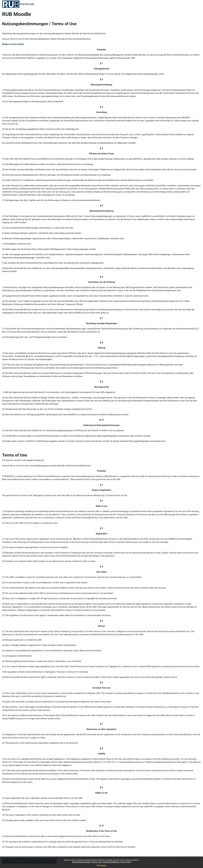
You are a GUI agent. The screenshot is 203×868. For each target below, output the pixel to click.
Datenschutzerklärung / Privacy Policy (117, 862)
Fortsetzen (102, 866)
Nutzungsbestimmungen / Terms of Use (87, 862)
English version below (13, 44)
